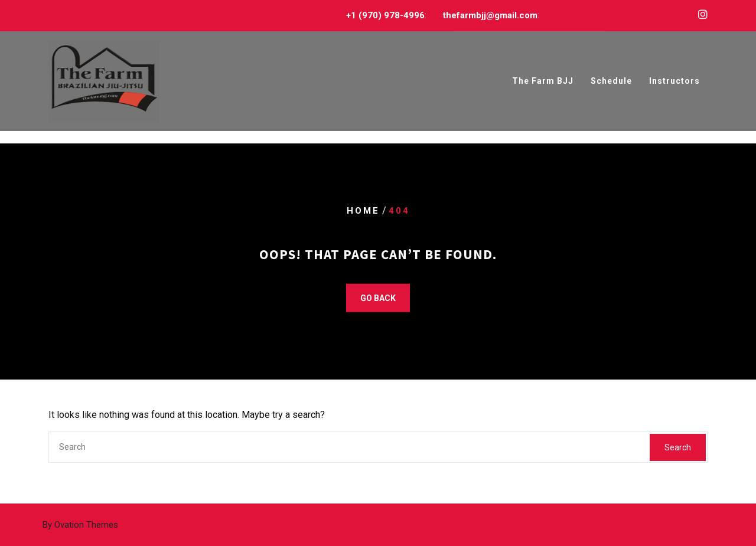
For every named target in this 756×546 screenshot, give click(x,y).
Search (678, 447)
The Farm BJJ (543, 81)
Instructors (674, 81)
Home (363, 211)
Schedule (611, 81)
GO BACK (378, 298)
